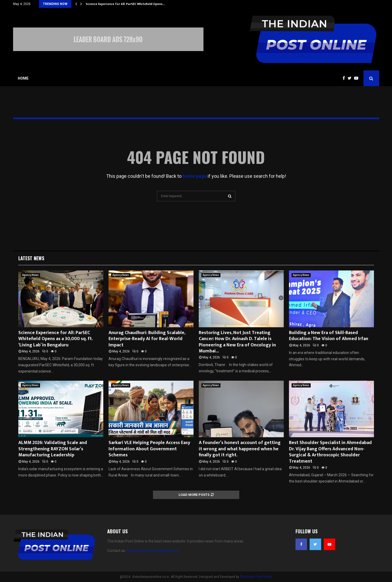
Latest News (31, 258)
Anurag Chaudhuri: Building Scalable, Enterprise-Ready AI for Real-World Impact (147, 339)
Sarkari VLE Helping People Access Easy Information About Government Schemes (149, 449)
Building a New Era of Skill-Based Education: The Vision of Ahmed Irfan (329, 336)
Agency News (30, 275)
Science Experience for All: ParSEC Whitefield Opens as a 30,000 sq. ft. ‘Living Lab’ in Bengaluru (55, 339)
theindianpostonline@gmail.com (153, 551)
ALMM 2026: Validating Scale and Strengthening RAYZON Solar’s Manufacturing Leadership (53, 449)
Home (23, 78)
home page (195, 176)
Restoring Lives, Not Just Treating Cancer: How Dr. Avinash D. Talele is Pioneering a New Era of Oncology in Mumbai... (237, 342)
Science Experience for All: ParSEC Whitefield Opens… (125, 4)
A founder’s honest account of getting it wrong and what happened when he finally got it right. (240, 449)
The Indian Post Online (256, 577)
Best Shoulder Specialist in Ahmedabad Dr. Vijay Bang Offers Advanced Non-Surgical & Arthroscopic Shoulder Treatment (330, 452)
